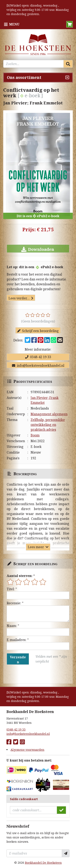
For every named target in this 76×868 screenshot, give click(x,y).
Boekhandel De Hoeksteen (43, 863)
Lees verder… (21, 298)
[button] (70, 24)
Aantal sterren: (20, 576)
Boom (35, 435)
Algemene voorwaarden (27, 750)
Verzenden (18, 660)
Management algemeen (49, 414)
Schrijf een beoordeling (38, 331)
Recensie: (14, 603)
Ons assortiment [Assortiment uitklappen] (24, 77)
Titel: (11, 589)
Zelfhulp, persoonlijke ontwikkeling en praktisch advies (48, 425)
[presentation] (33, 674)
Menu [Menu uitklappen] (14, 24)
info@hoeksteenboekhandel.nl (38, 365)
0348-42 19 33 (38, 357)
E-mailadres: (17, 640)
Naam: (12, 626)
